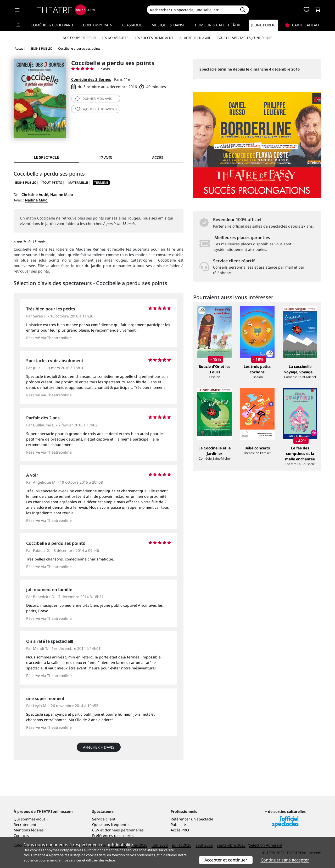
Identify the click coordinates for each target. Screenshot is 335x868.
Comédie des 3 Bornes (91, 79)
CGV (96, 830)
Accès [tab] (158, 157)
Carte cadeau (302, 25)
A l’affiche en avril (195, 38)
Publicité (178, 824)
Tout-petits (52, 183)
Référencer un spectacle (192, 819)
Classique (132, 25)
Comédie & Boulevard (52, 25)
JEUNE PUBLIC (26, 183)
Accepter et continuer (226, 860)
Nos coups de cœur (79, 38)
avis (94, 99)
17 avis (104, 69)
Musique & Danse (168, 25)
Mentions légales (29, 830)
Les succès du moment (154, 38)
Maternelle (78, 183)
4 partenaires (59, 855)
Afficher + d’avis (99, 747)
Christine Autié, (35, 195)
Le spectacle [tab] (46, 157)
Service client (104, 819)
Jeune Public (263, 25)
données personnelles (124, 830)
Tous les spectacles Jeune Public (245, 38)
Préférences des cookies (113, 835)
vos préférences (143, 855)
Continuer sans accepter (285, 860)
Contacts (21, 835)
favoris (96, 109)
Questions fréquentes (111, 824)
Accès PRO (180, 830)
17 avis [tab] (105, 157)
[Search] (192, 10)
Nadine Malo (62, 195)
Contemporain (98, 25)
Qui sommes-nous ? (31, 819)
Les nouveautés (115, 38)
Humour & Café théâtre (218, 25)
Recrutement (25, 824)
